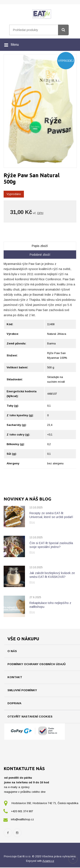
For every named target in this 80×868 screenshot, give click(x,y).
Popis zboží (40, 246)
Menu (15, 45)
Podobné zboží (40, 255)
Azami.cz (48, 861)
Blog (32, 522)
